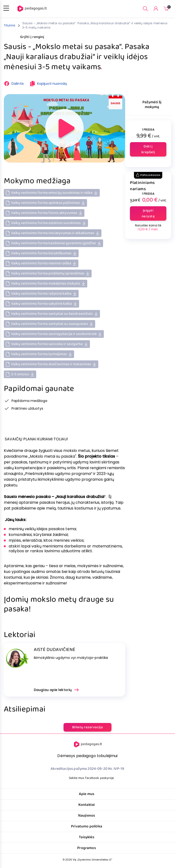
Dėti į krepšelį (148, 149)
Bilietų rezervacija (88, 727)
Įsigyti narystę (148, 213)
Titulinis (10, 25)
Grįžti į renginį (28, 37)
